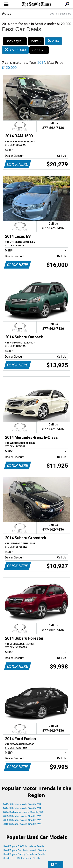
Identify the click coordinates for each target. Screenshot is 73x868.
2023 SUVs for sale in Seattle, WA (22, 816)
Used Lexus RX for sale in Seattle (22, 858)
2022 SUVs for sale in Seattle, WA (22, 820)
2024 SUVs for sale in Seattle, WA (22, 808)
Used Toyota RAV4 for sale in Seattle (24, 846)
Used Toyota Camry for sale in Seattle (24, 854)
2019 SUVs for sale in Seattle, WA (22, 824)
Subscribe (65, 14)
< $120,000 (15, 50)
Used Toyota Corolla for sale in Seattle (24, 850)
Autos (7, 14)
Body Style (15, 41)
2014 (54, 41)
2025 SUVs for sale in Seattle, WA (22, 804)
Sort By (39, 50)
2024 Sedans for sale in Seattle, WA (23, 812)
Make (36, 41)
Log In (53, 14)
